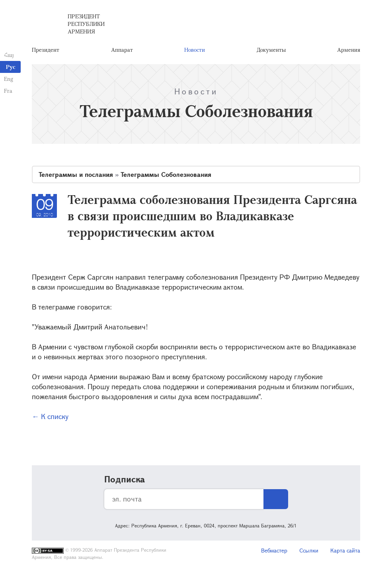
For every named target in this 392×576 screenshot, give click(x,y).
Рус (11, 67)
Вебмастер (274, 550)
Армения (349, 50)
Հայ (9, 55)
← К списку (50, 416)
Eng (9, 79)
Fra (8, 91)
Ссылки (309, 550)
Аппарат (122, 50)
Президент (46, 50)
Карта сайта (345, 550)
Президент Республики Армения (86, 24)
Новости (195, 50)
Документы (271, 50)
